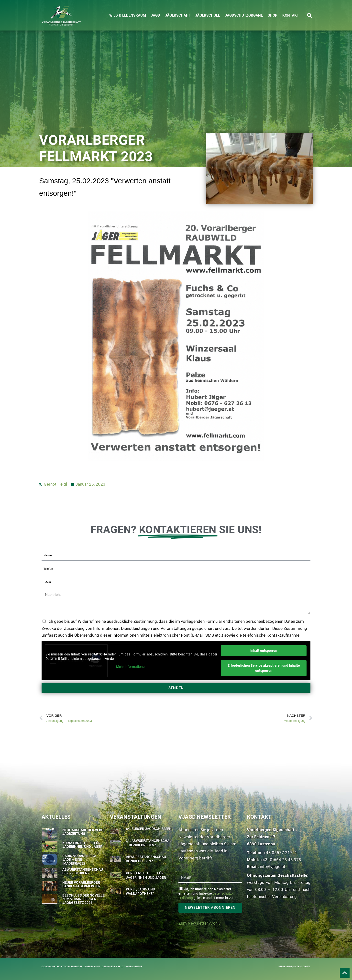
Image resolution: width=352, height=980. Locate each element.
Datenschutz (302, 966)
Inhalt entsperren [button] (264, 651)
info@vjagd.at (273, 867)
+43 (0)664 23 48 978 (281, 860)
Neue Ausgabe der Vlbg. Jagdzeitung (83, 832)
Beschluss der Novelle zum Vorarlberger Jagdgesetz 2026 (83, 899)
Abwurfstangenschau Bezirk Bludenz (83, 871)
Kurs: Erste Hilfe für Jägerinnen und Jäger (82, 845)
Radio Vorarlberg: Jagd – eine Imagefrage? (79, 860)
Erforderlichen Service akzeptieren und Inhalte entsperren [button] (264, 668)
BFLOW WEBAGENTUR (130, 966)
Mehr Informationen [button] (131, 667)
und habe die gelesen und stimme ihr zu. (206, 893)
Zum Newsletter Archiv (199, 923)
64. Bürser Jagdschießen (149, 829)
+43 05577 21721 (280, 853)
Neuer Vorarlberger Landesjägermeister (81, 884)
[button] (309, 15)
